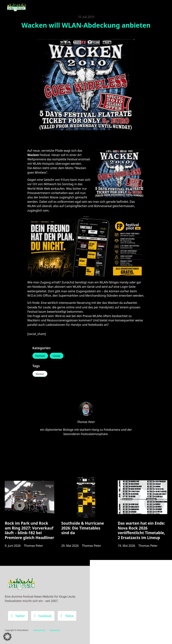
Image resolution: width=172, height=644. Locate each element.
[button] (7, 637)
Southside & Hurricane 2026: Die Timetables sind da (83, 528)
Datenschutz (39, 630)
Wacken (40, 374)
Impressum (55, 630)
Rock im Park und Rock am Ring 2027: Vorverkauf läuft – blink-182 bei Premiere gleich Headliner (29, 530)
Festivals (40, 356)
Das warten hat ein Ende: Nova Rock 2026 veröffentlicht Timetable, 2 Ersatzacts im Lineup (141, 530)
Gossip (57, 356)
